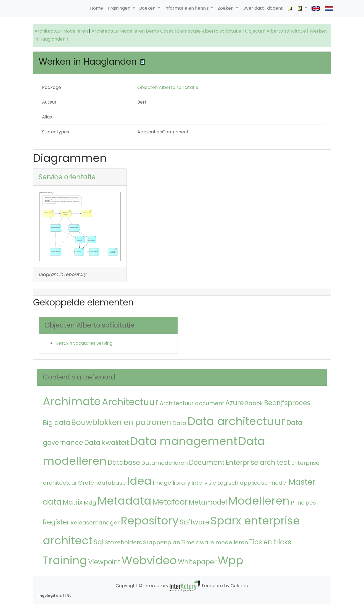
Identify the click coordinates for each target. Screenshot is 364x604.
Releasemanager (95, 523)
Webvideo (149, 560)
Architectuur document (192, 403)
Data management (184, 441)
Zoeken (226, 8)
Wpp (230, 560)
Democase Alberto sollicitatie (209, 31)
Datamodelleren (164, 463)
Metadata (124, 501)
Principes (303, 503)
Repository (150, 521)
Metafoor (170, 502)
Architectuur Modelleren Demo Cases (132, 31)
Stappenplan (162, 542)
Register (56, 522)
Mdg (90, 503)
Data (179, 423)
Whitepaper (197, 562)
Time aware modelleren (215, 542)
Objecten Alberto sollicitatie (275, 31)
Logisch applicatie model (252, 483)
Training (65, 560)
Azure (235, 403)
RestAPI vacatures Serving (84, 343)
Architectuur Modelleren (61, 31)
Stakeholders (123, 542)
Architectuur (130, 402)
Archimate (72, 401)
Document (207, 462)
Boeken (148, 8)
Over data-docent (263, 8)
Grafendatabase (102, 483)
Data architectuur (236, 421)
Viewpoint (104, 562)
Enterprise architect (258, 462)
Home (97, 8)
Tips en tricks (270, 542)
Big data (56, 423)
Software (195, 522)
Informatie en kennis (187, 8)
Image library (172, 483)
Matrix (73, 502)
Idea (139, 481)
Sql (99, 542)
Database (124, 462)
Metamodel (208, 502)
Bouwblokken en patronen (121, 422)
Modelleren (259, 501)
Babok (254, 403)
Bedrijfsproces (287, 403)
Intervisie (204, 483)
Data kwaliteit (107, 443)
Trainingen (119, 8)
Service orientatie (67, 177)
